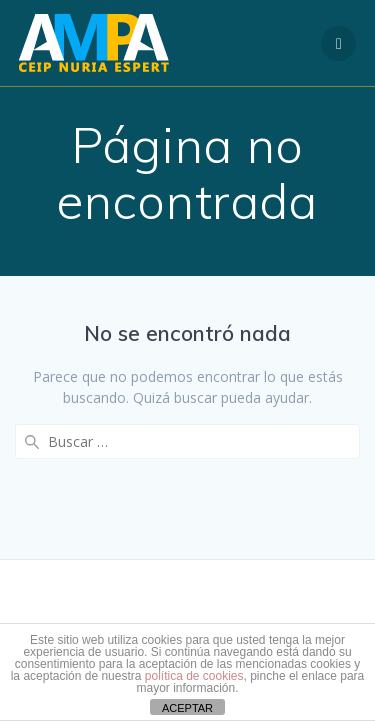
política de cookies (194, 676)
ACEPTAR (187, 708)
